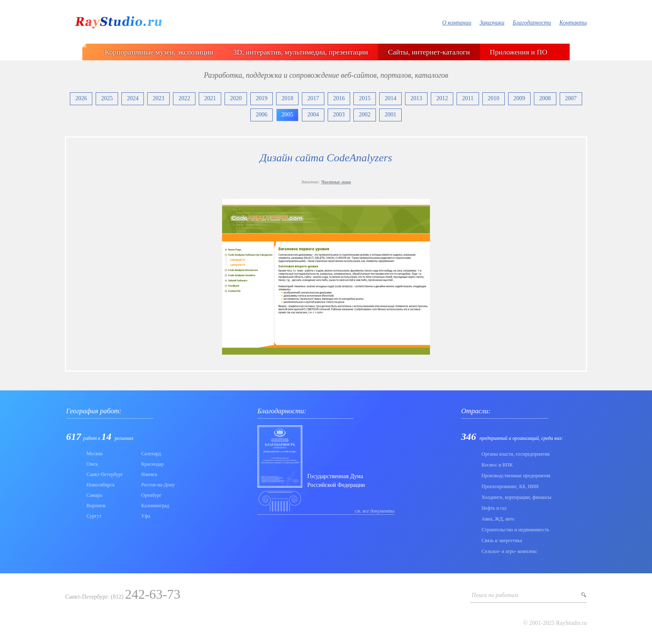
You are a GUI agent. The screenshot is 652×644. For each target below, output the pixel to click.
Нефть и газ (494, 508)
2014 (390, 98)
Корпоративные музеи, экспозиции (159, 52)
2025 (107, 98)
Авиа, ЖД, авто (498, 519)
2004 (313, 115)
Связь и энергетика (502, 540)
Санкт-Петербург (105, 474)
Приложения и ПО (519, 52)
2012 (442, 98)
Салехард (151, 454)
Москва (95, 454)
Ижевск (149, 474)
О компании (457, 23)
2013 (416, 98)
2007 (571, 98)
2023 (158, 98)
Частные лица (336, 182)
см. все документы (375, 511)
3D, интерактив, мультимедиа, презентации (301, 52)
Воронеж (96, 506)
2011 (468, 98)
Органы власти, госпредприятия (516, 454)
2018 (287, 98)
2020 (236, 98)
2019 (262, 98)
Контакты (573, 23)
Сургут (94, 516)
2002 (365, 115)
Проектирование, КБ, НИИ (510, 486)
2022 (184, 98)
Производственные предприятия (516, 476)
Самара (94, 495)
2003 (339, 115)
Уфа (146, 516)
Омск (92, 464)
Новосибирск (101, 485)
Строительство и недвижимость (515, 530)
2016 (339, 98)
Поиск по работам (495, 595)
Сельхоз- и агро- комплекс (509, 551)
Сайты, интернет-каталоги (429, 52)
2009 (519, 98)
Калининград (155, 506)
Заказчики (492, 23)
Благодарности (532, 23)
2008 (545, 98)
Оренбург (152, 495)
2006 (262, 115)
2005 (287, 115)
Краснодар (153, 464)
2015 (365, 98)
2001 (390, 115)
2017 (313, 98)
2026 (81, 98)
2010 (494, 98)
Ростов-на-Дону (158, 485)
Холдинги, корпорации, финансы (516, 497)
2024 (133, 98)
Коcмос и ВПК (497, 465)
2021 (210, 98)
